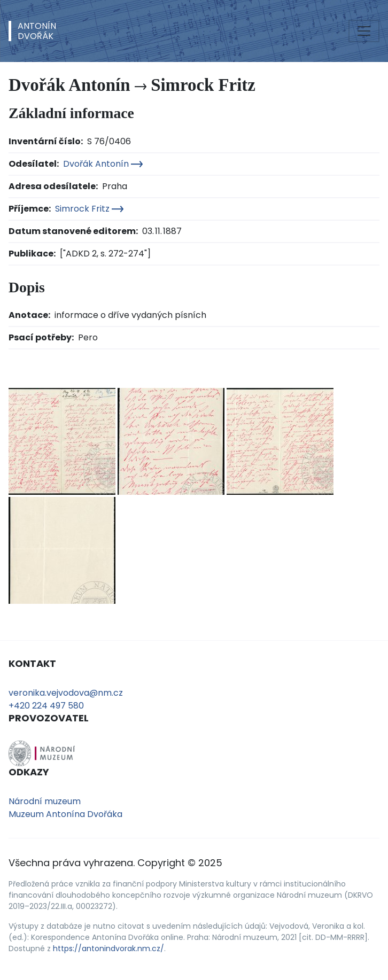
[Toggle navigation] (364, 31)
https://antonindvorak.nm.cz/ (108, 948)
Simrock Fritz (89, 209)
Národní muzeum (45, 801)
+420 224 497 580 (46, 706)
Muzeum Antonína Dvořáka (65, 814)
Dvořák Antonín (103, 164)
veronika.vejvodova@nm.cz (66, 693)
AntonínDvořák (37, 31)
